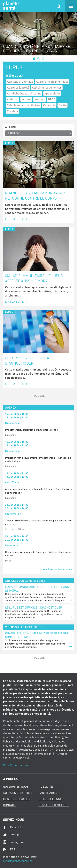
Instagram (13, 842)
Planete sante (10, 6)
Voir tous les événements (57, 569)
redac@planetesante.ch (18, 861)
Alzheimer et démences (47, 87)
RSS (9, 849)
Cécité (63, 105)
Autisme (40, 99)
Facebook (13, 827)
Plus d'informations (16, 765)
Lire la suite (16, 219)
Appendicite (52, 93)
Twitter (11, 835)
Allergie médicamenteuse (52, 81)
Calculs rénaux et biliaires (24, 105)
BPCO (52, 99)
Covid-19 (13, 111)
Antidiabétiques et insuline (24, 93)
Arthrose (13, 99)
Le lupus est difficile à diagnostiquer (27, 360)
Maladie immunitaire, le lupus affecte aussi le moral (34, 278)
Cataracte (49, 105)
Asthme (26, 99)
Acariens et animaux (20, 81)
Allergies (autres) (18, 87)
